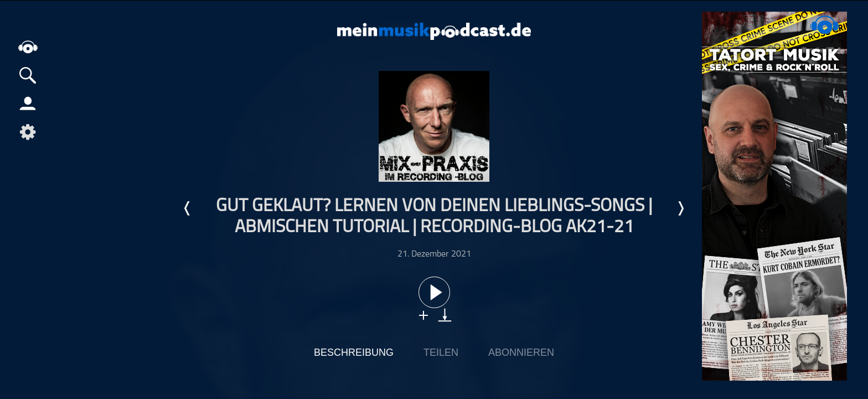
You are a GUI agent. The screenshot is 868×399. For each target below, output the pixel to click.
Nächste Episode (680, 208)
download (445, 315)
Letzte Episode (188, 208)
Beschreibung (354, 352)
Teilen (441, 352)
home (28, 47)
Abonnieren (521, 352)
